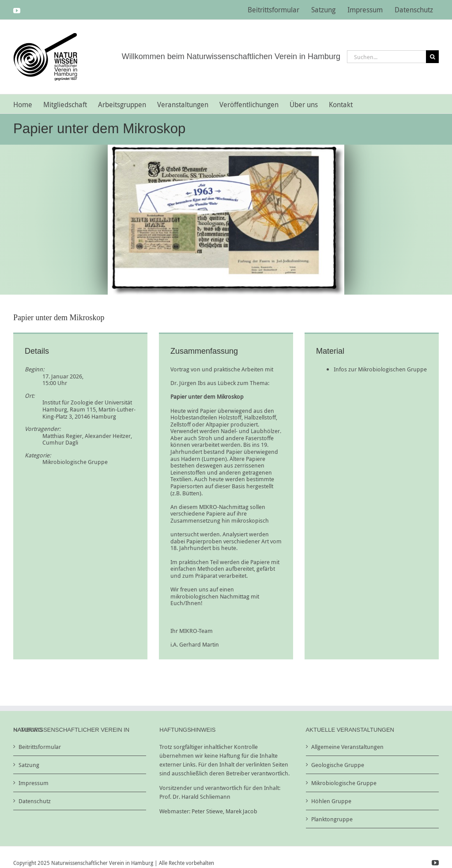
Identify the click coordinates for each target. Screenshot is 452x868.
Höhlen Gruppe (331, 801)
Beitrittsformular (40, 747)
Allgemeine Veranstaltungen (347, 747)
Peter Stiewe (207, 811)
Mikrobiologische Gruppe (75, 462)
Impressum (34, 783)
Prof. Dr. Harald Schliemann (195, 797)
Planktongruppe (332, 819)
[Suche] (432, 57)
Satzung (29, 765)
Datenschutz (35, 801)
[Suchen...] (386, 57)
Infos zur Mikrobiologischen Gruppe (380, 369)
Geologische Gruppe (338, 765)
